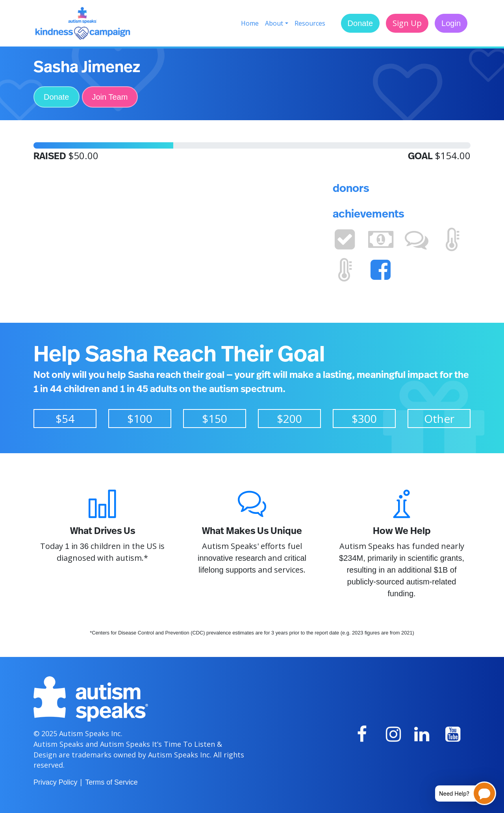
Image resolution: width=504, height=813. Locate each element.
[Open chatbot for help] (460, 793)
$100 (140, 419)
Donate (360, 23)
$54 (65, 419)
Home (250, 23)
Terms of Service (111, 782)
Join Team (110, 97)
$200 (289, 419)
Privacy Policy (55, 782)
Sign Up (407, 23)
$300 (364, 419)
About (274, 23)
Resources (310, 23)
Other (439, 419)
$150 (215, 419)
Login (451, 23)
